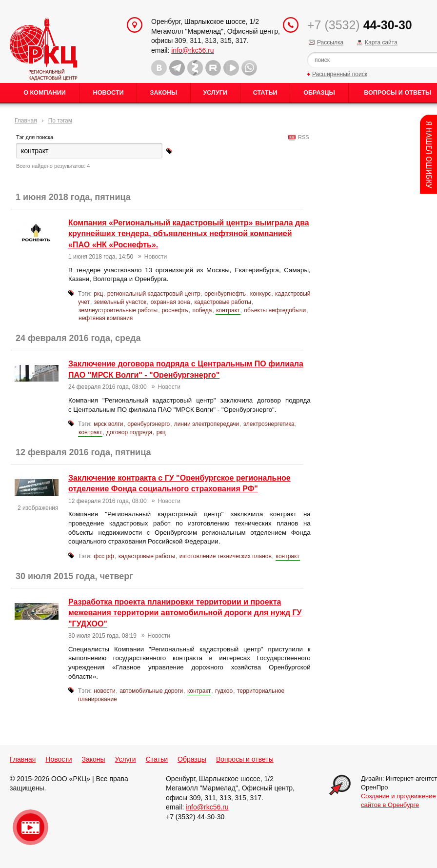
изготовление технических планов (226, 556)
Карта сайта (381, 42)
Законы (164, 93)
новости (104, 691)
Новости (109, 93)
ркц (98, 294)
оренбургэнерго (149, 424)
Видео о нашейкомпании (30, 827)
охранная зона (170, 302)
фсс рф (104, 556)
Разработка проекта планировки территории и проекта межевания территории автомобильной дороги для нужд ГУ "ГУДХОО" (185, 613)
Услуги (215, 93)
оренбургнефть (225, 294)
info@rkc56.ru (192, 50)
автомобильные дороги (151, 691)
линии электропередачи (207, 424)
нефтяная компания (106, 318)
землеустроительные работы (118, 310)
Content (428, 154)
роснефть (175, 310)
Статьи (265, 93)
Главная (26, 121)
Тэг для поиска (35, 137)
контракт (228, 310)
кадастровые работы (222, 302)
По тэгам (60, 121)
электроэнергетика (269, 424)
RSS (302, 137)
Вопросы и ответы (245, 759)
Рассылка (330, 42)
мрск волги (108, 424)
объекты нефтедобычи (275, 310)
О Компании (45, 93)
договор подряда (129, 432)
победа (202, 310)
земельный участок (120, 302)
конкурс (261, 294)
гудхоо (224, 691)
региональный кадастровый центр (154, 294)
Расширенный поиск (340, 74)
